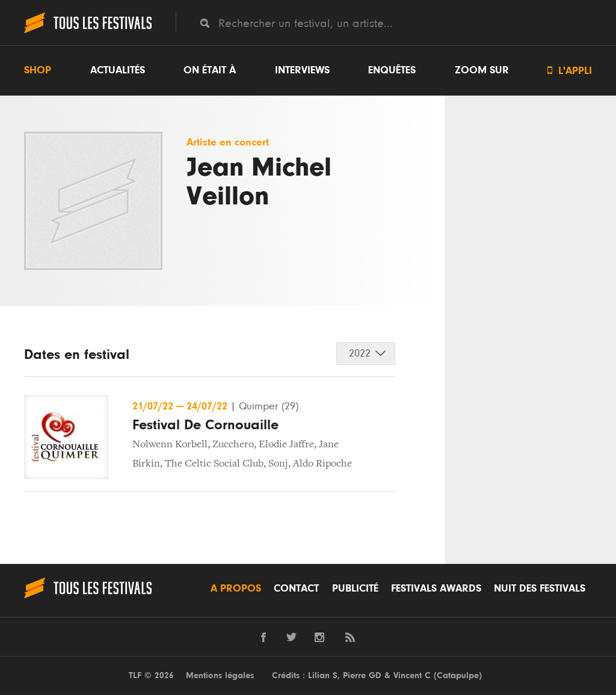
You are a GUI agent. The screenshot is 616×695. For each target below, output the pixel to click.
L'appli (570, 71)
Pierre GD (362, 675)
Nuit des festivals (540, 589)
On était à (210, 70)
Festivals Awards (436, 589)
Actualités (118, 70)
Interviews (302, 70)
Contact (296, 589)
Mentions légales (220, 675)
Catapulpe (458, 675)
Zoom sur (482, 70)
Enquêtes (392, 70)
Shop (38, 70)
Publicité (355, 589)
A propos (236, 589)
